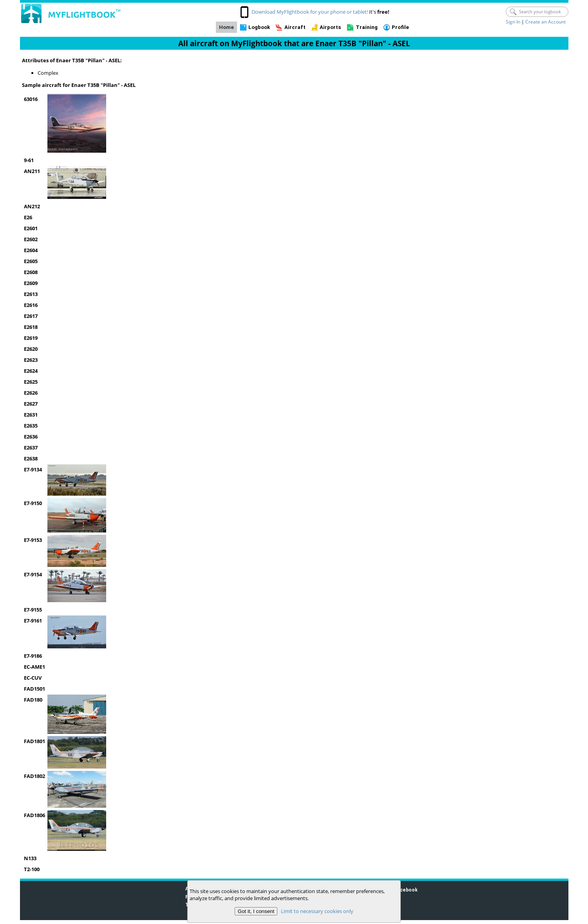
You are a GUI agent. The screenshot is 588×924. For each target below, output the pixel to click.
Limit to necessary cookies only (317, 911)
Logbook (259, 27)
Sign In (513, 22)
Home (226, 27)
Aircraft (295, 27)
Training (367, 27)
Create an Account (545, 22)
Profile (400, 27)
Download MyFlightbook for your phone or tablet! (310, 12)
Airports (330, 27)
